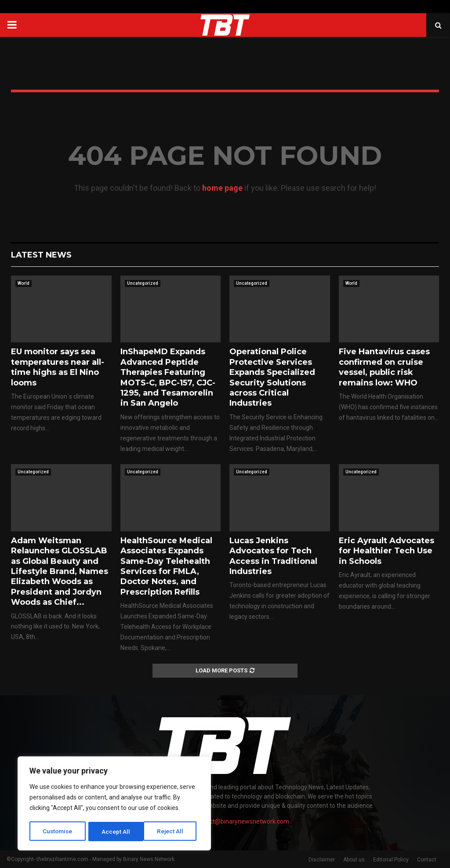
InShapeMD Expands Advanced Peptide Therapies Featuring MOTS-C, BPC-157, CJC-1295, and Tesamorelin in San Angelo (168, 377)
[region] (114, 804)
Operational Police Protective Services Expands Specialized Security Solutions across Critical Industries (272, 377)
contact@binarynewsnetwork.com (241, 821)
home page (222, 188)
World (24, 283)
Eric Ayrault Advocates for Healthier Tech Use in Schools (386, 551)
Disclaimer (322, 860)
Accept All (172, 832)
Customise (58, 832)
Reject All (116, 832)
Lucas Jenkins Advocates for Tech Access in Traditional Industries (273, 556)
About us (354, 860)
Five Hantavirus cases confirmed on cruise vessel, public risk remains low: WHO (384, 367)
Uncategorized (143, 283)
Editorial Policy (391, 860)
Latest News (41, 255)
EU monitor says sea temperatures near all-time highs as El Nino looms (58, 367)
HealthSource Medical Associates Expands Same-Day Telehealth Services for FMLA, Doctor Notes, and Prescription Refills (166, 566)
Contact (427, 860)
